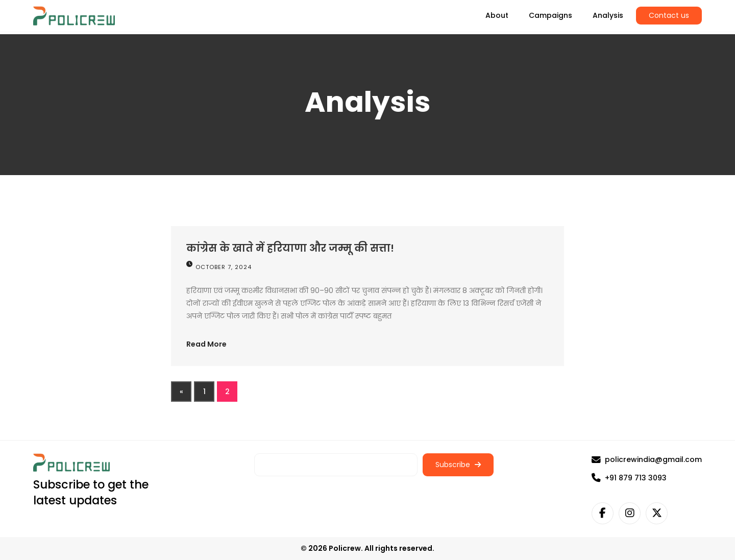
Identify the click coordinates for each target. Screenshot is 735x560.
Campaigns (550, 15)
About (497, 15)
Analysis (608, 15)
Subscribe (458, 465)
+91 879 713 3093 (629, 478)
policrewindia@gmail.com (647, 459)
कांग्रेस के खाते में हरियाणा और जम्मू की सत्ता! (290, 248)
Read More (206, 344)
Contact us (669, 15)
